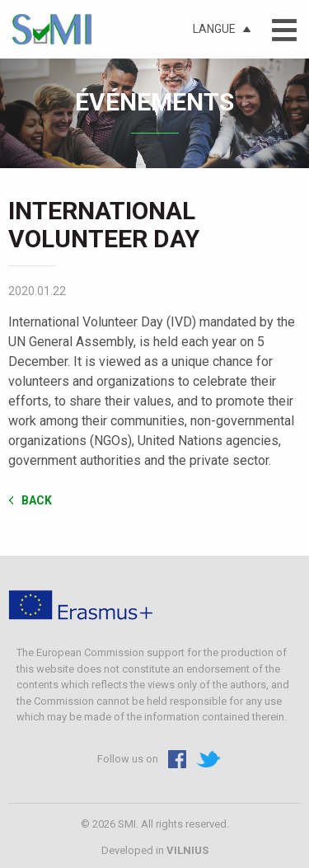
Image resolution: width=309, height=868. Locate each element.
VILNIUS (187, 850)
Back (37, 500)
